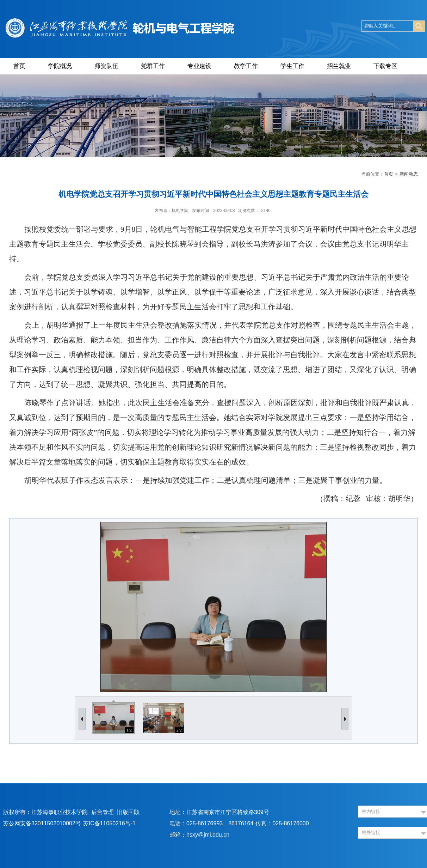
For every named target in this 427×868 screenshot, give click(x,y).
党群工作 (153, 66)
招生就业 (339, 66)
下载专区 (385, 66)
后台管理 (103, 812)
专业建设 (199, 66)
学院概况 (60, 66)
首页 (19, 66)
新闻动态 (409, 174)
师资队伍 (106, 66)
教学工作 (246, 66)
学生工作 (292, 66)
